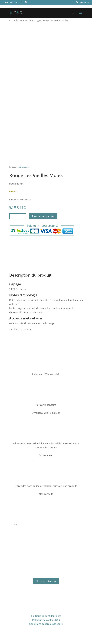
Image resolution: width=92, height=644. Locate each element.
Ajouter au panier (43, 216)
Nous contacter (46, 581)
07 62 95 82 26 (25, 524)
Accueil (13, 20)
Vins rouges (35, 20)
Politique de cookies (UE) (46, 620)
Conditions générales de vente (46, 624)
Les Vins (23, 20)
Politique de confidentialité (46, 616)
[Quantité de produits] (12, 216)
